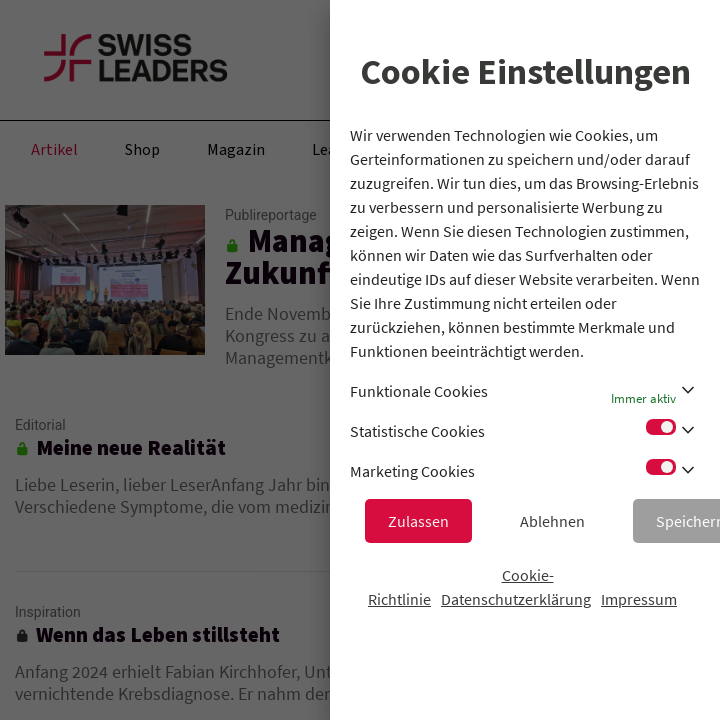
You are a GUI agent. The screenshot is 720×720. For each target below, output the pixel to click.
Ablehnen (552, 521)
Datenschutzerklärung (516, 599)
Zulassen (418, 521)
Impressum (639, 599)
